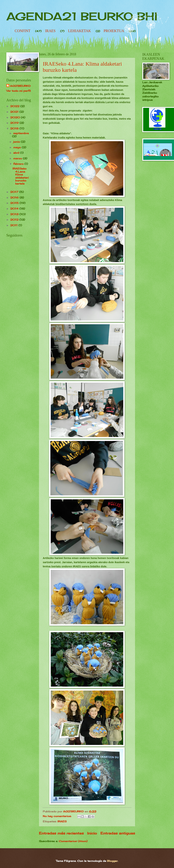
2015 (15, 203)
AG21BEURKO (20, 86)
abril (17, 153)
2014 (15, 209)
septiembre (21, 133)
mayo (17, 147)
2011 (14, 225)
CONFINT (23, 31)
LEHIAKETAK (79, 31)
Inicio (92, 833)
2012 (15, 220)
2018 (15, 128)
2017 (15, 192)
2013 (15, 214)
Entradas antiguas (118, 833)
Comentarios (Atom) (73, 841)
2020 (15, 117)
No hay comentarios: (58, 816)
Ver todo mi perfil (18, 91)
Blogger (112, 861)
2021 (15, 112)
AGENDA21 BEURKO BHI (82, 16)
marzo (18, 158)
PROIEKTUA (114, 31)
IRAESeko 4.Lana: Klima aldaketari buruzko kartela (21, 176)
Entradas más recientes (61, 833)
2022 (15, 106)
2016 (15, 197)
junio (17, 142)
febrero (19, 164)
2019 (15, 123)
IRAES (50, 31)
